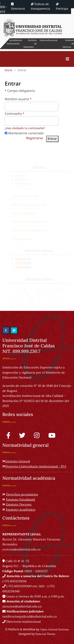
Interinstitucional (49, 40)
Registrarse (35, 138)
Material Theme (45, 634)
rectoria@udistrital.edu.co (21, 549)
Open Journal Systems (55, 629)
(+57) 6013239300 (19, 586)
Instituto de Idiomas (68, 43)
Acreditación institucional (14, 42)
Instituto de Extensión (30, 43)
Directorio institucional (22, 622)
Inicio (8, 70)
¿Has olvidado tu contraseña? (25, 128)
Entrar (52, 139)
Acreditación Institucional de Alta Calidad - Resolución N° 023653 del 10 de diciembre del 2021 (36, 401)
